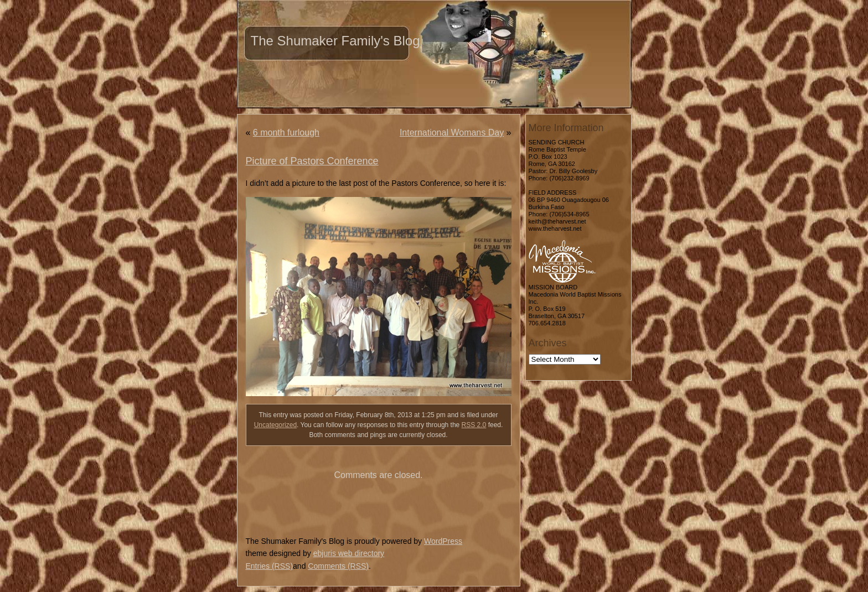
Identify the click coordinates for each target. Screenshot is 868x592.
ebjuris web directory (349, 553)
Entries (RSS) (270, 566)
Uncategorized (275, 425)
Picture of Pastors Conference (312, 161)
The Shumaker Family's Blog (335, 41)
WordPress (443, 541)
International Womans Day (452, 133)
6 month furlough (286, 133)
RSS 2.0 (474, 425)
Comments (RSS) (338, 566)
